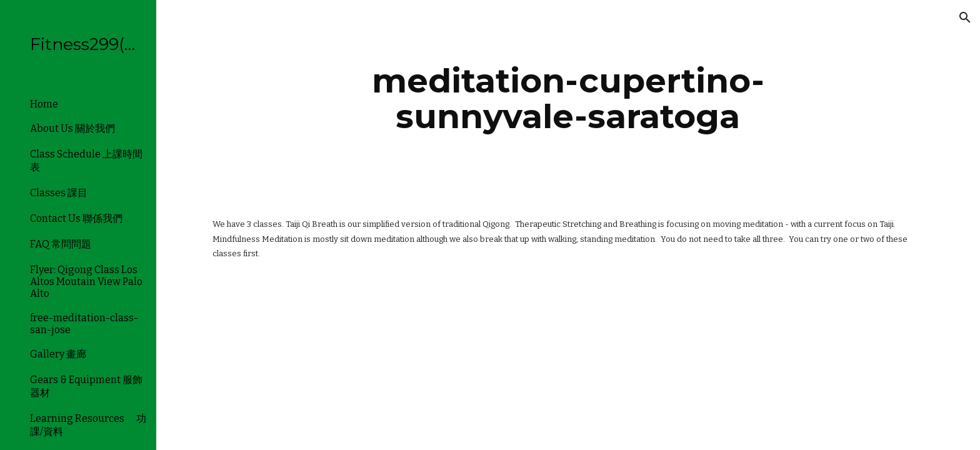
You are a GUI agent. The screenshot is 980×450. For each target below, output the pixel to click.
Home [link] (44, 104)
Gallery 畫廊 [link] (58, 354)
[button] (965, 17)
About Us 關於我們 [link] (72, 128)
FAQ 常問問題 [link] (61, 244)
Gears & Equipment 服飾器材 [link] (86, 386)
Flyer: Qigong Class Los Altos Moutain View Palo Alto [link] (86, 282)
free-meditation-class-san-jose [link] (84, 324)
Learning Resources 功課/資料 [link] (88, 425)
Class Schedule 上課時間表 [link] (86, 161)
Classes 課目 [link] (59, 193)
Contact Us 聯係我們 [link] (76, 218)
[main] (568, 98)
